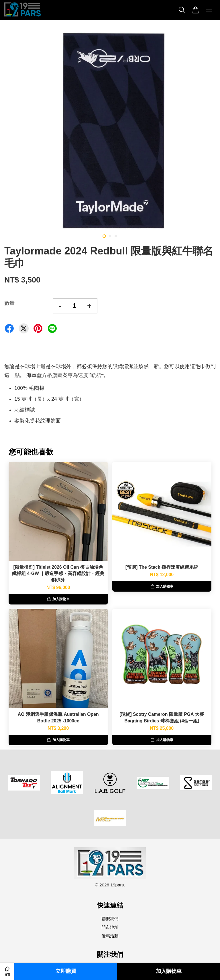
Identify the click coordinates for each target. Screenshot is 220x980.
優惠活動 (110, 936)
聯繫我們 (110, 919)
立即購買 (66, 971)
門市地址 (110, 927)
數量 (9, 303)
